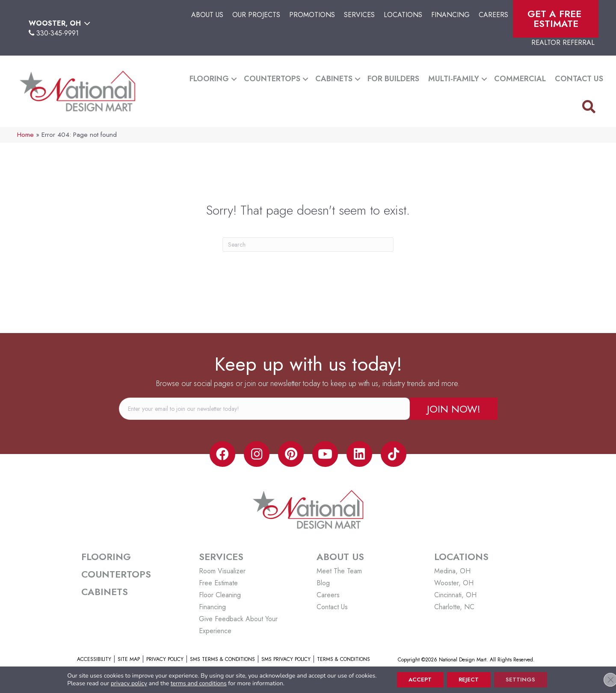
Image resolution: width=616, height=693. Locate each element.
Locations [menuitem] (403, 15)
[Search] (308, 245)
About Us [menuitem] (207, 15)
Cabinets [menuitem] (334, 79)
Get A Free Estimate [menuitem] (556, 19)
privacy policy (124, 683)
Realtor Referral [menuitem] (563, 43)
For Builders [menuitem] (393, 79)
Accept (417, 679)
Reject (469, 679)
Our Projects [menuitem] (256, 15)
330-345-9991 (58, 33)
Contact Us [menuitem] (579, 79)
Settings (524, 679)
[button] (234, 79)
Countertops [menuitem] (272, 79)
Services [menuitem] (359, 15)
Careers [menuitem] (493, 15)
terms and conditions (194, 683)
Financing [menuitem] (450, 15)
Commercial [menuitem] (520, 79)
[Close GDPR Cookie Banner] (602, 679)
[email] (264, 409)
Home (25, 135)
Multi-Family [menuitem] (454, 79)
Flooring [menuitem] (209, 79)
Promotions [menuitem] (312, 15)
